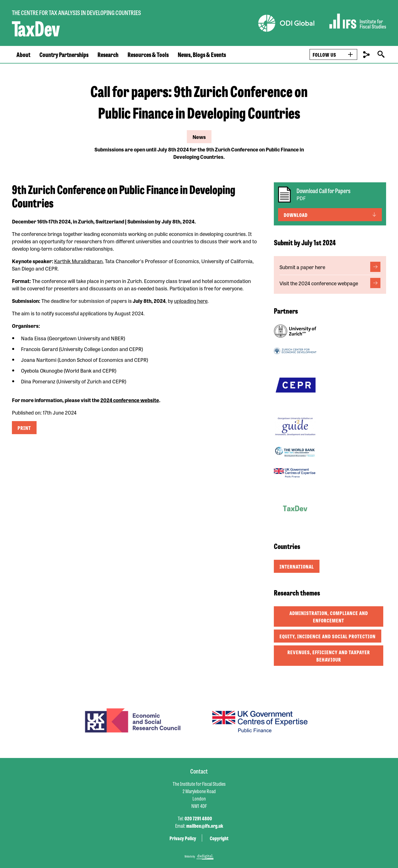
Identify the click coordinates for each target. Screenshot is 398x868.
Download (296, 215)
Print (24, 428)
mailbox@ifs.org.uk (205, 825)
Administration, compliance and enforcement (329, 616)
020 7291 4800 (198, 818)
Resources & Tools (148, 54)
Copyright (219, 838)
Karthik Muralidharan (78, 261)
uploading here (191, 301)
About (23, 54)
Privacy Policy (183, 838)
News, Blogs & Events (202, 54)
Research (108, 54)
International (297, 566)
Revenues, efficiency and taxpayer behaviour (329, 656)
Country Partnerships (64, 54)
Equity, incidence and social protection (328, 636)
